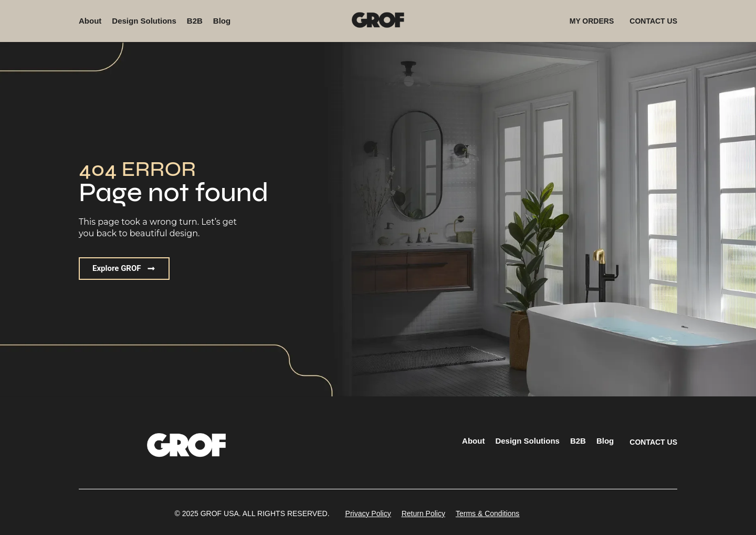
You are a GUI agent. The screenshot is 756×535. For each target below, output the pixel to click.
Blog (222, 21)
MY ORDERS (592, 21)
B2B (195, 21)
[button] (124, 269)
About (90, 21)
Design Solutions (144, 21)
